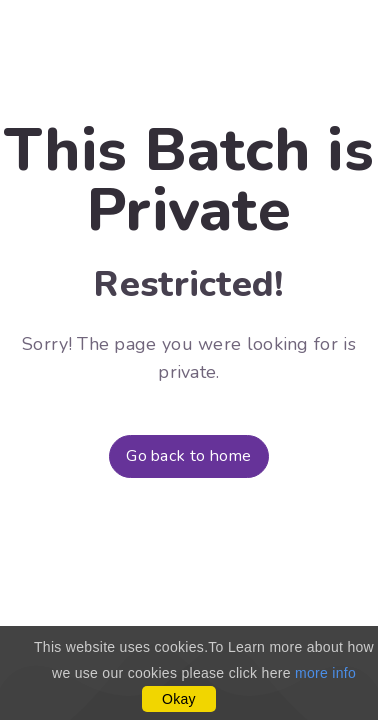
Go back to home (189, 456)
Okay (179, 699)
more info (325, 673)
